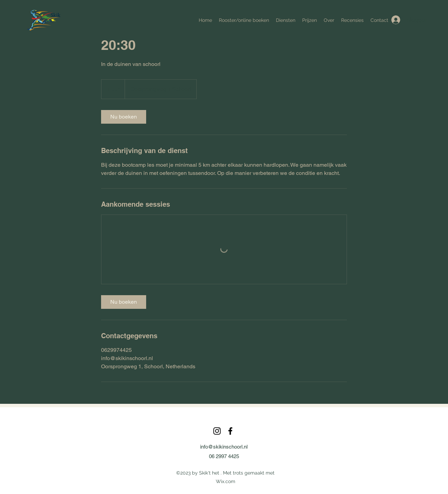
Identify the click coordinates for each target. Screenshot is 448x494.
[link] (124, 117)
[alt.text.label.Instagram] (217, 431)
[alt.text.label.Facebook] (230, 431)
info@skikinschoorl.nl (224, 447)
